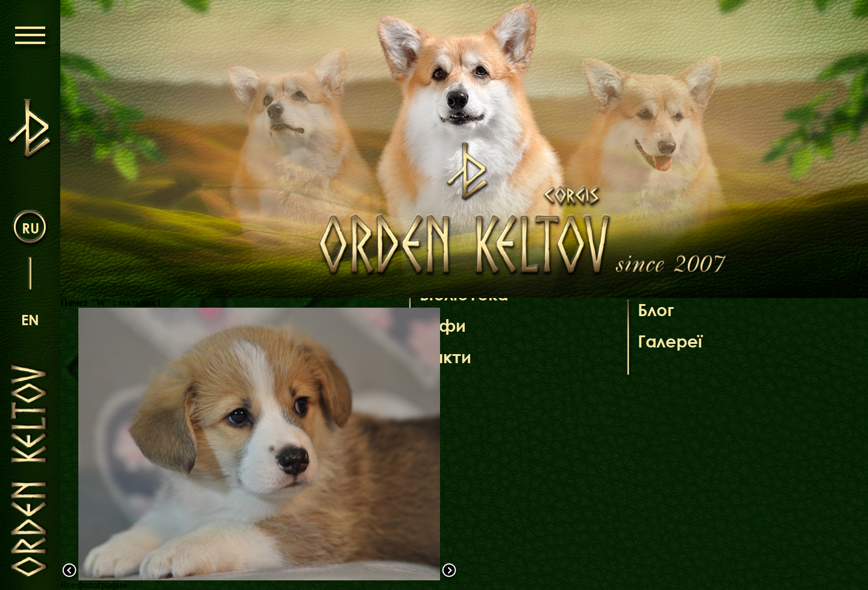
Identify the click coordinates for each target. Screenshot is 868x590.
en (30, 319)
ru (30, 228)
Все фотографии (94, 585)
